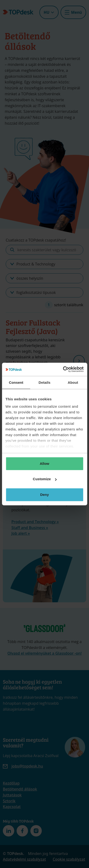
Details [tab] (45, 382)
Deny (44, 495)
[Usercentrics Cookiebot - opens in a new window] (63, 369)
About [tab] (73, 382)
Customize (45, 479)
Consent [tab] (16, 382)
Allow (45, 464)
